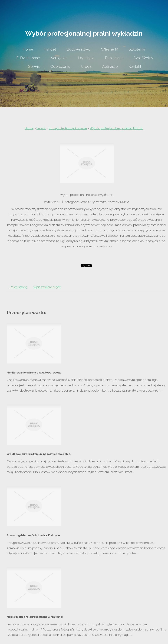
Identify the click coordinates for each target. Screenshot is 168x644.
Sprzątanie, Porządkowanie (68, 128)
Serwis (41, 128)
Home (29, 128)
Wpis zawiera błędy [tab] (47, 287)
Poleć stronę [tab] (19, 287)
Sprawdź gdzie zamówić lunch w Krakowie (33, 535)
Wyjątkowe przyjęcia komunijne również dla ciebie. (39, 454)
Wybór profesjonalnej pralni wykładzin (116, 128)
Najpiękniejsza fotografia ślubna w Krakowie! (35, 617)
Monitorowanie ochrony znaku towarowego (34, 373)
